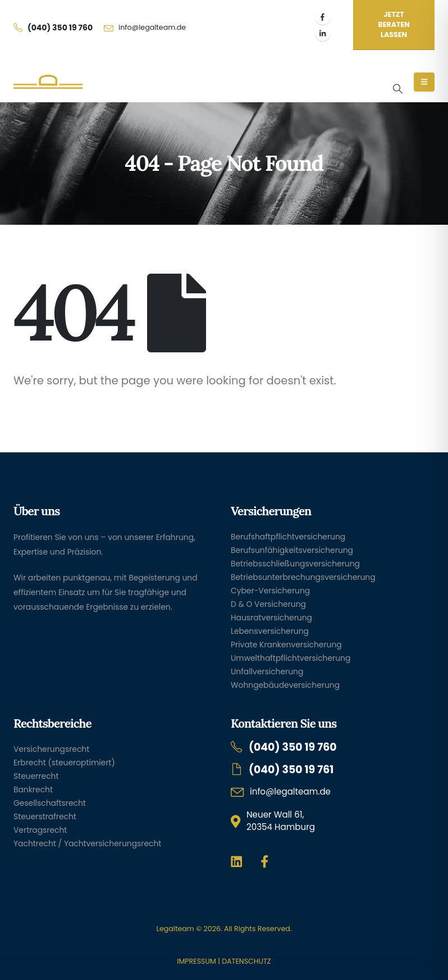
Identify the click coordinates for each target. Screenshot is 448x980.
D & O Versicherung (268, 604)
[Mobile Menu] (424, 82)
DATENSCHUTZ (246, 961)
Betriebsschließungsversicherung (295, 564)
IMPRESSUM (196, 961)
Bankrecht (33, 790)
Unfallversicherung (267, 672)
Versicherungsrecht (51, 749)
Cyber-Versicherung (270, 591)
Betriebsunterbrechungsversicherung (303, 577)
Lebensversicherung (270, 631)
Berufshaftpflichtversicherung (288, 537)
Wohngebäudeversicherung (285, 685)
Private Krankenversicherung (286, 645)
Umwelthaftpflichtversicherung (291, 658)
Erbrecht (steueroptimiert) (64, 763)
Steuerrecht (36, 776)
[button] (397, 89)
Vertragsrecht (40, 830)
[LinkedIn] (323, 33)
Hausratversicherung (271, 618)
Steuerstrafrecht (45, 816)
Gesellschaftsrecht (50, 803)
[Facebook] (323, 17)
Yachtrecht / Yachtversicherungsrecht (87, 843)
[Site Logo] (48, 82)
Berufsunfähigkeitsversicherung (292, 550)
